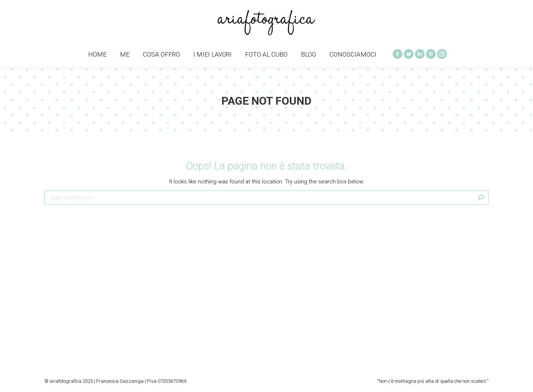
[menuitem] (97, 55)
